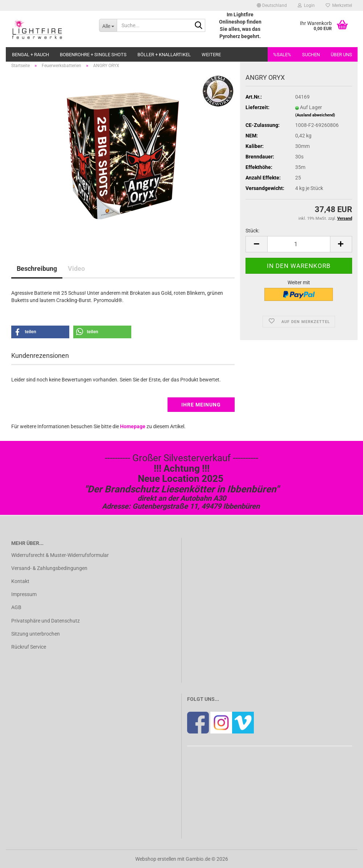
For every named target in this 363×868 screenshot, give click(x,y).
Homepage (133, 426)
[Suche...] (108, 25)
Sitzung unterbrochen (36, 634)
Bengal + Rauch (30, 55)
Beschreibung (37, 268)
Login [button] (306, 5)
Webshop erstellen (156, 859)
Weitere (211, 55)
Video (76, 268)
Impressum (24, 594)
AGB (16, 607)
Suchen (311, 55)
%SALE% (282, 55)
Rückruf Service (29, 647)
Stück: (252, 231)
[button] (272, 5)
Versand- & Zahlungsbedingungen (49, 568)
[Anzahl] (299, 244)
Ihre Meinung (201, 405)
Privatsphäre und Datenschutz (46, 621)
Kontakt (20, 581)
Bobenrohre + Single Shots (93, 55)
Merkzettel (339, 5)
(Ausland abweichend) (315, 115)
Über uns (341, 55)
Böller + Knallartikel (164, 55)
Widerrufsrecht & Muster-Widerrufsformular (60, 555)
